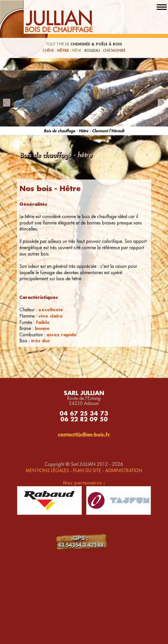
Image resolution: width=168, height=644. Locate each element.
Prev (7, 103)
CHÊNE (48, 50)
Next (161, 103)
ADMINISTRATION (124, 470)
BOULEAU (92, 50)
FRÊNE (77, 50)
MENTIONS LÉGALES (47, 470)
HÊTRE (63, 50)
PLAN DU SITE (87, 470)
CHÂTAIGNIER (114, 50)
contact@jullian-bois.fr (84, 434)
